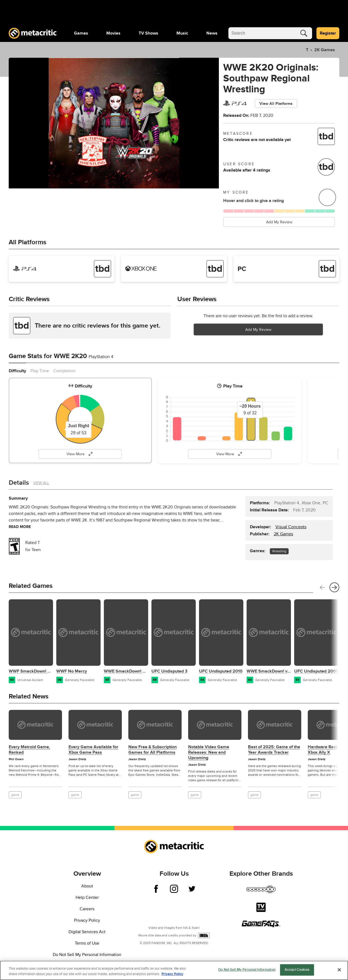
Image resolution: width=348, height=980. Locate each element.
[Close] (339, 970)
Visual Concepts (291, 527)
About (87, 886)
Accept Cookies (297, 970)
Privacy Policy (87, 920)
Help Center (87, 897)
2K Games (324, 50)
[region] (174, 970)
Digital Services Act (87, 932)
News (212, 33)
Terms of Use (87, 943)
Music (182, 33)
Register (328, 33)
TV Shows (148, 33)
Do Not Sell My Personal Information (87, 955)
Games (81, 33)
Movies (113, 33)
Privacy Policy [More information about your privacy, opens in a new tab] (172, 974)
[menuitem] (81, 33)
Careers (87, 909)
